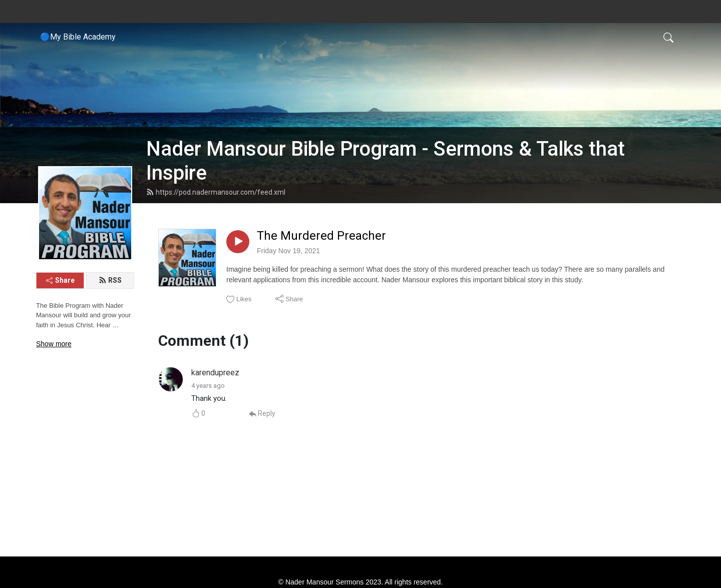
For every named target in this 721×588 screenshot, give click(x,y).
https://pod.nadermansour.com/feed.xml (216, 192)
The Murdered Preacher (321, 236)
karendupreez (215, 373)
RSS (110, 280)
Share (60, 280)
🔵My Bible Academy (78, 37)
